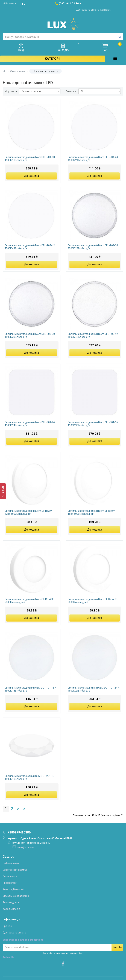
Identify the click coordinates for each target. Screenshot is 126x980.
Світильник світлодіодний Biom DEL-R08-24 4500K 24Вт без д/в (93, 247)
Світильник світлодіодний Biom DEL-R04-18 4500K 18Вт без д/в (30, 159)
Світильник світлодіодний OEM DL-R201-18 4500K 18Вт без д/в (29, 777)
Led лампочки (11, 863)
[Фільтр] (3, 491)
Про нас (7, 926)
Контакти (106, 10)
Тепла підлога (11, 902)
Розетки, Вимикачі (13, 889)
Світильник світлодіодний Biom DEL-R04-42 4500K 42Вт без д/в (30, 247)
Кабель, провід (11, 909)
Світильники (17, 71)
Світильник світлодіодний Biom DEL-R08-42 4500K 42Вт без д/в (93, 335)
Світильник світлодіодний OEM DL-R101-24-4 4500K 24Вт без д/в (94, 689)
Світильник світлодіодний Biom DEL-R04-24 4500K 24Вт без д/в (93, 159)
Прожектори (10, 883)
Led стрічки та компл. (15, 870)
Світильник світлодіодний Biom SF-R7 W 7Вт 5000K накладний (93, 601)
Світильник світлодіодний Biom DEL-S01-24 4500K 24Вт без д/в (30, 424)
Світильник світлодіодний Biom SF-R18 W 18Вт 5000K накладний (92, 512)
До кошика (31, 176)
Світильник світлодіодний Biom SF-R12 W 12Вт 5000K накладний (28, 512)
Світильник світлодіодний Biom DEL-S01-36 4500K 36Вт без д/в (93, 424)
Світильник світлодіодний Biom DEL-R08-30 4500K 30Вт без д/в (30, 335)
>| (25, 809)
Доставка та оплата (87, 10)
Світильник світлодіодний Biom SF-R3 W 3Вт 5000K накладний (30, 601)
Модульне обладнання (16, 896)
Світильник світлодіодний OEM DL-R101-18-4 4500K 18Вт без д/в (31, 689)
